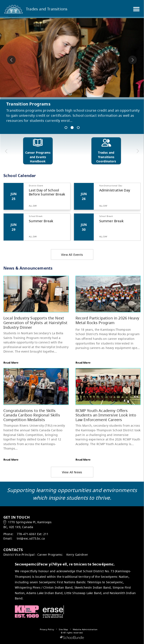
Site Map (63, 629)
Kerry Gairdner (77, 555)
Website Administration (85, 629)
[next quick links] (137, 151)
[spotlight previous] (11, 60)
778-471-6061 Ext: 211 (33, 534)
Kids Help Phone (27, 612)
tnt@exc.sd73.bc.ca (31, 538)
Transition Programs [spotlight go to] (28, 104)
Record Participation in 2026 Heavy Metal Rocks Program (107, 320)
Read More (11, 363)
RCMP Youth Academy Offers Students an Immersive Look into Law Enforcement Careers (106, 415)
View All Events (72, 255)
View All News (72, 472)
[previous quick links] (6, 151)
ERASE (53, 612)
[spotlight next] (133, 60)
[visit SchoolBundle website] (72, 638)
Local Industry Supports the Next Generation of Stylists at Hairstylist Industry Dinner (35, 322)
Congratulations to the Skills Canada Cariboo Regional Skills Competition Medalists (32, 415)
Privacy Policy (47, 629)
